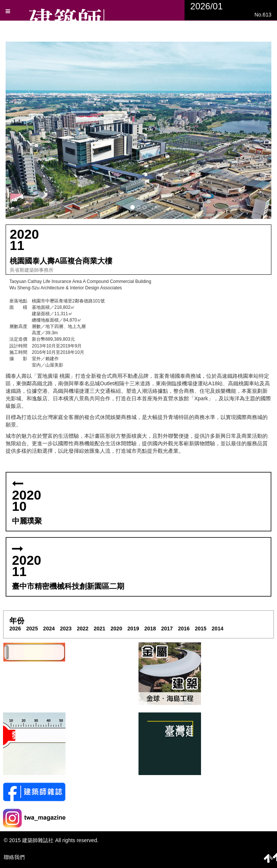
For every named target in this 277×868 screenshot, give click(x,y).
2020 (116, 629)
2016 (184, 629)
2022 (83, 629)
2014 (218, 629)
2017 (167, 629)
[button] (138, 130)
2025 (32, 629)
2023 (66, 629)
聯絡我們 (14, 857)
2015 (201, 629)
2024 (49, 629)
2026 (15, 629)
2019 (133, 629)
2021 (99, 629)
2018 (150, 629)
